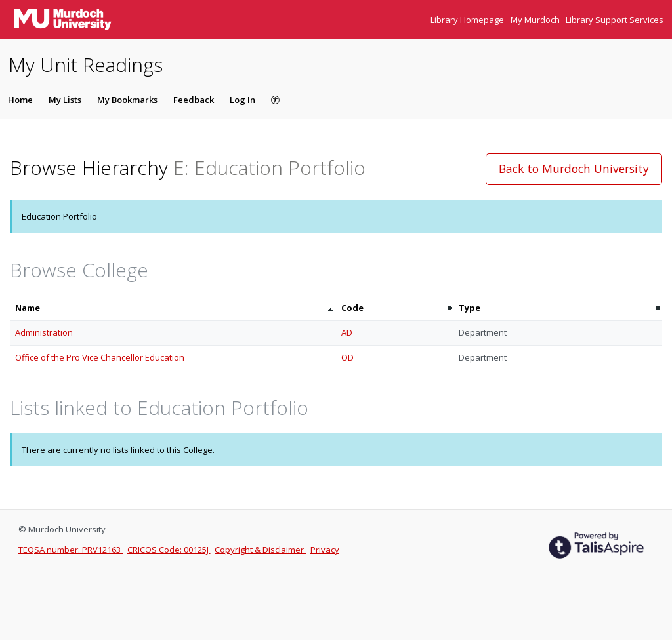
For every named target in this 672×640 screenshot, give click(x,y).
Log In (242, 100)
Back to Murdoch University (574, 169)
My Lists (65, 100)
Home (20, 100)
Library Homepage (468, 20)
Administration (44, 332)
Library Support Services (615, 20)
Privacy (325, 550)
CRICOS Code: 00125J (169, 550)
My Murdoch (536, 20)
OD (347, 357)
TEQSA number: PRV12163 (71, 550)
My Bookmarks (127, 100)
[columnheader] (173, 308)
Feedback (194, 100)
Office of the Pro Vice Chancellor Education (100, 357)
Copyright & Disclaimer (260, 550)
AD (347, 332)
